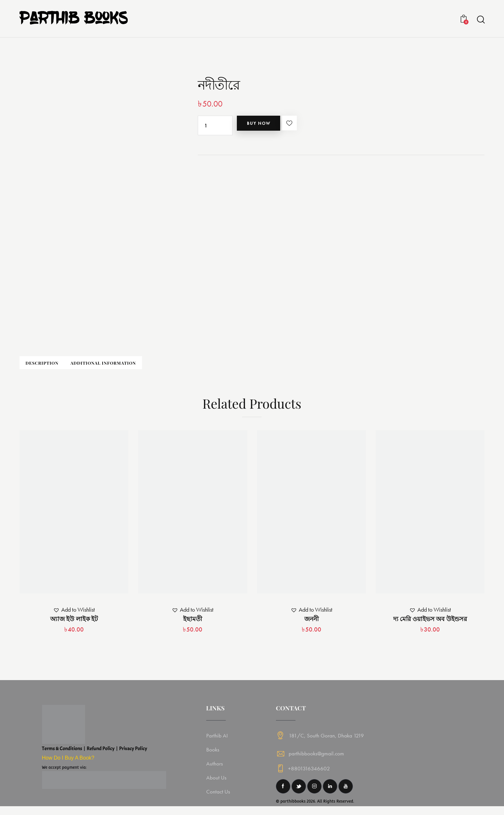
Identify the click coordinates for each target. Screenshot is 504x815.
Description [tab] (65, 366)
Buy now (269, 125)
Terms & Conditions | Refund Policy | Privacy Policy (95, 755)
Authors (216, 770)
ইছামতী (193, 625)
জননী (311, 625)
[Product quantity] (215, 125)
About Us (217, 784)
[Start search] (480, 20)
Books (214, 756)
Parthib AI (218, 742)
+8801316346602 (310, 777)
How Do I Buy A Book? (68, 764)
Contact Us (219, 798)
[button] (315, 125)
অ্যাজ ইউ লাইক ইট (74, 625)
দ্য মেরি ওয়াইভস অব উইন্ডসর (430, 625)
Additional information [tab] (155, 366)
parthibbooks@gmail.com (316, 760)
